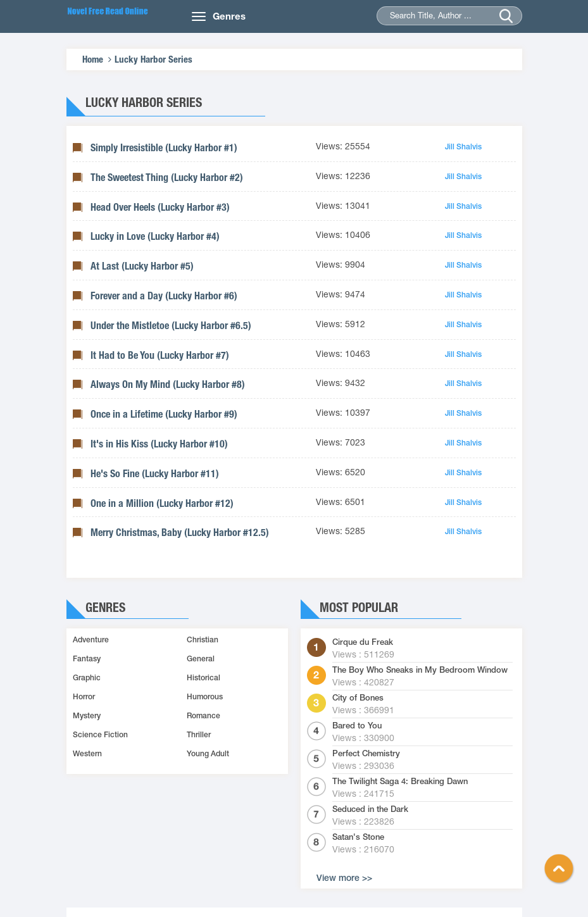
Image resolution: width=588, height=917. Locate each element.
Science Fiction (100, 735)
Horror (84, 697)
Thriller (199, 735)
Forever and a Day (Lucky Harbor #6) (164, 296)
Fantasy (87, 659)
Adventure (91, 640)
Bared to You (357, 726)
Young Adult (208, 754)
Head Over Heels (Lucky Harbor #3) (160, 207)
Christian (203, 640)
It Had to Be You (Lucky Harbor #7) (160, 355)
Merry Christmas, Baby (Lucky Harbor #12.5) (180, 533)
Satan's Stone (358, 837)
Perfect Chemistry (366, 754)
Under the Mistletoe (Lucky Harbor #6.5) (171, 326)
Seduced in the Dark (370, 809)
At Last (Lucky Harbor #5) (142, 266)
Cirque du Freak (363, 642)
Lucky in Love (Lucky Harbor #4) (155, 236)
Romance (203, 716)
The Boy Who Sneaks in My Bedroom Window (420, 670)
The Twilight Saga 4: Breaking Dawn (400, 782)
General (201, 659)
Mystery (87, 716)
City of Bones (358, 698)
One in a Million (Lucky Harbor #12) (162, 503)
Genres (229, 16)
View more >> (344, 878)
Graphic (87, 678)
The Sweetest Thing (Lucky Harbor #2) (167, 178)
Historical (203, 678)
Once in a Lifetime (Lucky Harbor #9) (164, 414)
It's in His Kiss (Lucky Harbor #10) (159, 444)
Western (87, 754)
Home (93, 59)
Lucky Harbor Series (153, 59)
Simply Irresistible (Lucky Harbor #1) (164, 148)
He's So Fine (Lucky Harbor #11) (155, 474)
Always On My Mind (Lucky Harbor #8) (168, 384)
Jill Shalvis (463, 147)
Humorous (205, 697)
